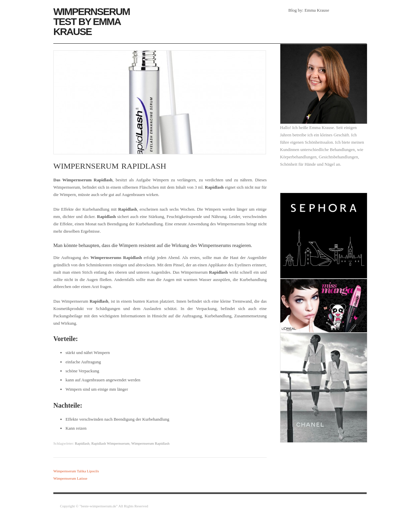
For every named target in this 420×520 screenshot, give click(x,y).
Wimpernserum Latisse (70, 478)
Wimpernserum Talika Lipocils (76, 471)
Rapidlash (82, 443)
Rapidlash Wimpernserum (110, 443)
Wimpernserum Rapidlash (150, 443)
